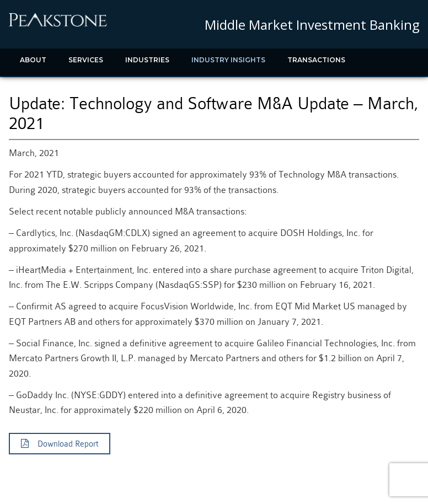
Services (86, 60)
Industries (147, 60)
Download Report (60, 444)
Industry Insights (228, 60)
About (33, 60)
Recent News (46, 87)
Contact (113, 87)
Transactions (316, 60)
